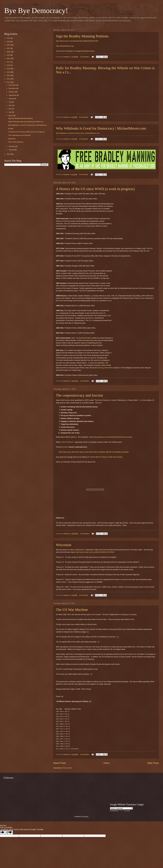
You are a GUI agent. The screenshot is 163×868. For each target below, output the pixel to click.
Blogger (86, 817)
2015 (9, 69)
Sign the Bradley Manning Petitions (82, 36)
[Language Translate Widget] (121, 808)
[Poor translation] (9, 832)
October (12, 92)
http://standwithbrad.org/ (65, 46)
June (11, 105)
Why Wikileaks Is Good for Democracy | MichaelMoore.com (101, 128)
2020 (9, 52)
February (12, 146)
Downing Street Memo (106, 368)
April (10, 112)
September (13, 95)
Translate (124, 811)
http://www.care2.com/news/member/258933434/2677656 (77, 41)
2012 (9, 79)
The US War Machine (72, 610)
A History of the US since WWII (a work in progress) (95, 189)
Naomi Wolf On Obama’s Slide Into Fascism (106, 457)
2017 (9, 62)
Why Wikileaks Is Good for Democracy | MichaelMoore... (28, 125)
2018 (9, 58)
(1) (88, 632)
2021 (9, 48)
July (10, 102)
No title (11, 129)
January (12, 150)
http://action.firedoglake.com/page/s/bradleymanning (75, 51)
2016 (9, 65)
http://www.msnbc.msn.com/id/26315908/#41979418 (95, 552)
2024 (9, 38)
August (11, 99)
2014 (9, 72)
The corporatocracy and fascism (79, 395)
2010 (9, 154)
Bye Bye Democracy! (36, 11)
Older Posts (153, 763)
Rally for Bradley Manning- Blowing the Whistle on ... (27, 122)
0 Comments (85, 57)
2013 (9, 75)
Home (107, 763)
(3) (90, 701)
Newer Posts (60, 763)
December (12, 85)
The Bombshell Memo (84, 338)
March (11, 116)
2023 (9, 42)
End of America (67, 442)
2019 (9, 55)
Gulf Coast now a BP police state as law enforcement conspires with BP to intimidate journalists (94, 452)
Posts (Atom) (68, 768)
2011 (9, 82)
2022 (9, 45)
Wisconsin (64, 545)
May (10, 109)
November (12, 88)
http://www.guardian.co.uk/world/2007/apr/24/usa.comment (111, 437)
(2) (91, 674)
